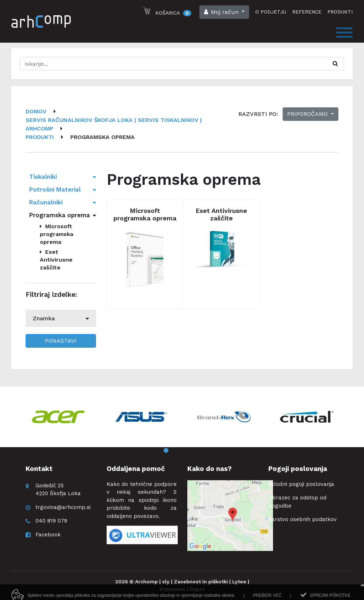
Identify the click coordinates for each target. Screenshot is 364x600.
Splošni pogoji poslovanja (301, 484)
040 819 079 (51, 521)
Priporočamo (308, 114)
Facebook (48, 535)
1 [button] (166, 451)
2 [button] (177, 451)
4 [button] (198, 451)
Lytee (239, 582)
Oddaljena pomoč (136, 469)
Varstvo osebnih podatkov (303, 519)
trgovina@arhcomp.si (63, 507)
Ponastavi (61, 341)
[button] (224, 12)
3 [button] (187, 451)
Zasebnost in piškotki (201, 582)
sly (166, 582)
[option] (58, 417)
